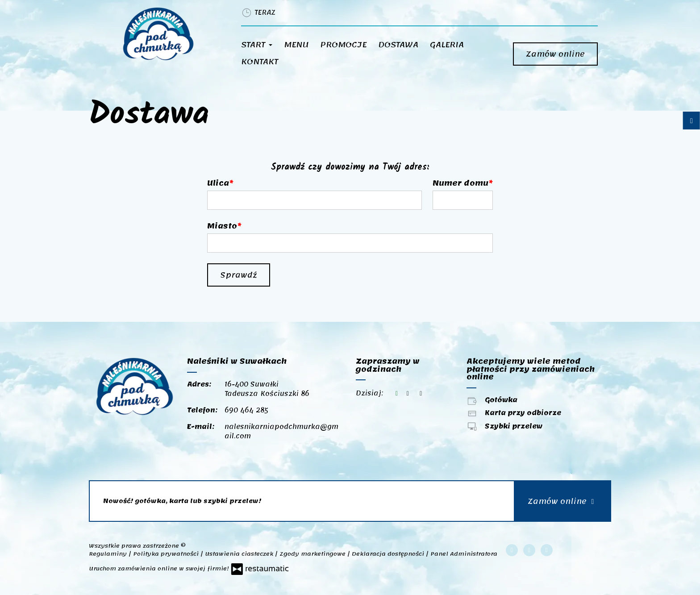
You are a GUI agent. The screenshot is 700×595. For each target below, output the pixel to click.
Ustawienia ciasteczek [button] (240, 554)
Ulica (218, 183)
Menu (296, 45)
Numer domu (460, 183)
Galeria (447, 45)
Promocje (343, 45)
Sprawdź (239, 275)
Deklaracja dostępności (389, 554)
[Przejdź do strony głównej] (170, 34)
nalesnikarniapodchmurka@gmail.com (281, 431)
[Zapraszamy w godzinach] (421, 393)
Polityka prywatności (167, 554)
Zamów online (555, 54)
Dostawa (398, 45)
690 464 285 (246, 410)
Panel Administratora (464, 554)
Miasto (222, 226)
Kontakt (260, 62)
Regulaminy (109, 554)
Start (257, 45)
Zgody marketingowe (313, 554)
